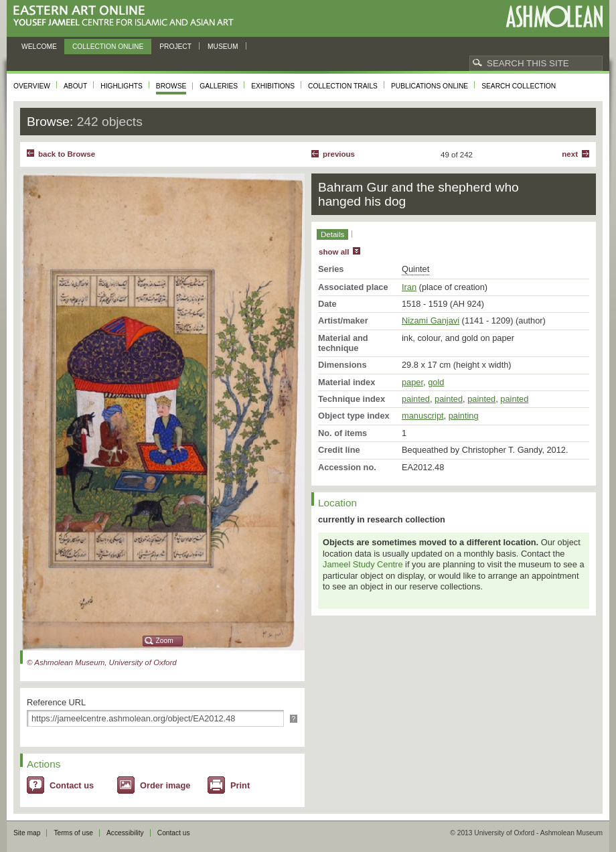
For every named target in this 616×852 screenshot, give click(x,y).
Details (332, 234)
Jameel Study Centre (363, 564)
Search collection (519, 86)
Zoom (165, 641)
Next (570, 154)
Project (175, 47)
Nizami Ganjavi (431, 321)
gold (436, 382)
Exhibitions (273, 86)
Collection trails (343, 86)
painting (464, 416)
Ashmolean (554, 16)
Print (240, 785)
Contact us (72, 785)
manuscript (423, 416)
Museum (223, 47)
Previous (339, 154)
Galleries (219, 86)
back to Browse (67, 154)
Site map (27, 833)
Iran (409, 287)
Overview (32, 86)
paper (412, 382)
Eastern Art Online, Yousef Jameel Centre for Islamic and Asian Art (127, 16)
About (75, 86)
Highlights (122, 86)
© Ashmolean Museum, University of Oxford (102, 662)
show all (334, 252)
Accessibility (125, 833)
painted (416, 399)
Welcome (39, 47)
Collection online (108, 47)
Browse (171, 86)
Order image (165, 785)
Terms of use (73, 833)
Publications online (430, 86)
